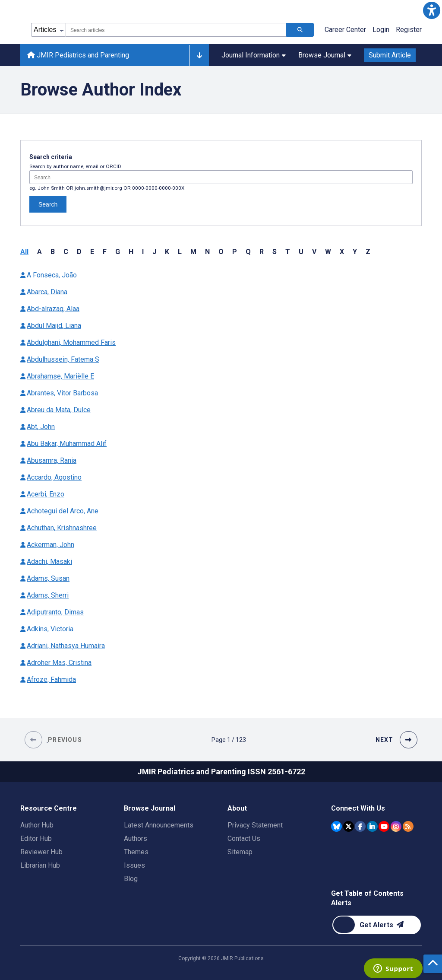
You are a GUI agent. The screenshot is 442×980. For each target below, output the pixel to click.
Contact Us (244, 838)
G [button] (118, 252)
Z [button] (368, 252)
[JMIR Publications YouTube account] (384, 826)
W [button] (328, 252)
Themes (136, 852)
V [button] (314, 252)
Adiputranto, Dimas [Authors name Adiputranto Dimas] (55, 612)
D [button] (79, 252)
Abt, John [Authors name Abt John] (41, 427)
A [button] (39, 252)
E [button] (92, 252)
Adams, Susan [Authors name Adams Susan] (48, 578)
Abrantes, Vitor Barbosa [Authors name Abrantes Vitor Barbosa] (62, 393)
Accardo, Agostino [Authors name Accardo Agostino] (54, 477)
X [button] (342, 252)
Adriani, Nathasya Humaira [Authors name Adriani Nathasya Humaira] (66, 646)
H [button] (131, 252)
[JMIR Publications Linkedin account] (372, 826)
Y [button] (355, 252)
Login (381, 30)
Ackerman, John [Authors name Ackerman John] (51, 545)
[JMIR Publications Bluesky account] (336, 826)
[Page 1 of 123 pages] (229, 740)
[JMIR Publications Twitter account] (349, 826)
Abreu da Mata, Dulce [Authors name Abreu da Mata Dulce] (59, 410)
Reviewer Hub (41, 852)
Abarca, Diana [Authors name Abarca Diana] (47, 292)
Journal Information (254, 55)
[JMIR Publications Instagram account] (396, 826)
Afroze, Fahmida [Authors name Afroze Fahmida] (51, 679)
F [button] (105, 252)
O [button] (221, 252)
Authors (136, 838)
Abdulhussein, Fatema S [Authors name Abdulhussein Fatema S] (63, 359)
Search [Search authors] (48, 204)
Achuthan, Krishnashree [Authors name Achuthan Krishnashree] (62, 528)
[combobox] (176, 30)
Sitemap (240, 852)
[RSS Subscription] (408, 826)
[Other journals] (199, 55)
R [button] (262, 252)
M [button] (193, 252)
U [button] (301, 252)
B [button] (53, 252)
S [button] (275, 252)
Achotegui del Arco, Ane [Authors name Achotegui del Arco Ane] (63, 511)
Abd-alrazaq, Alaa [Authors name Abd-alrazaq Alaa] (53, 309)
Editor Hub (36, 838)
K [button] (167, 252)
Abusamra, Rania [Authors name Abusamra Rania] (52, 460)
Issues (134, 865)
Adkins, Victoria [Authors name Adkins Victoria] (50, 629)
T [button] (288, 252)
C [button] (66, 252)
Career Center (345, 30)
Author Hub (37, 825)
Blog (131, 879)
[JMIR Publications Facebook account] (360, 826)
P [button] (235, 252)
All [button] (24, 252)
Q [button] (248, 252)
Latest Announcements (159, 825)
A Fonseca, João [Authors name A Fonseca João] (52, 275)
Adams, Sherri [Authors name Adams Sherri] (48, 595)
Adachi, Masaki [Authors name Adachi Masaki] (49, 562)
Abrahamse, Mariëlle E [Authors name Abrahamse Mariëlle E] (60, 376)
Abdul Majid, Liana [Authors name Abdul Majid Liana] (54, 326)
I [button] (143, 252)
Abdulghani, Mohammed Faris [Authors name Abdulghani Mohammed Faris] (71, 342)
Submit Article (390, 55)
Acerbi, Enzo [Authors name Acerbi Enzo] (46, 494)
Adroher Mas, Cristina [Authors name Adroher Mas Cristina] (59, 663)
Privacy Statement (255, 825)
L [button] (180, 252)
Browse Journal (325, 55)
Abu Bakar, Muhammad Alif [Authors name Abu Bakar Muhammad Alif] (67, 444)
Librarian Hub (40, 865)
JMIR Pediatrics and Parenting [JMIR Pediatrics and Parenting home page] (78, 55)
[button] (432, 10)
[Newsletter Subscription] (377, 925)
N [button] (207, 252)
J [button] (154, 252)
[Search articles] (300, 30)
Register (409, 30)
